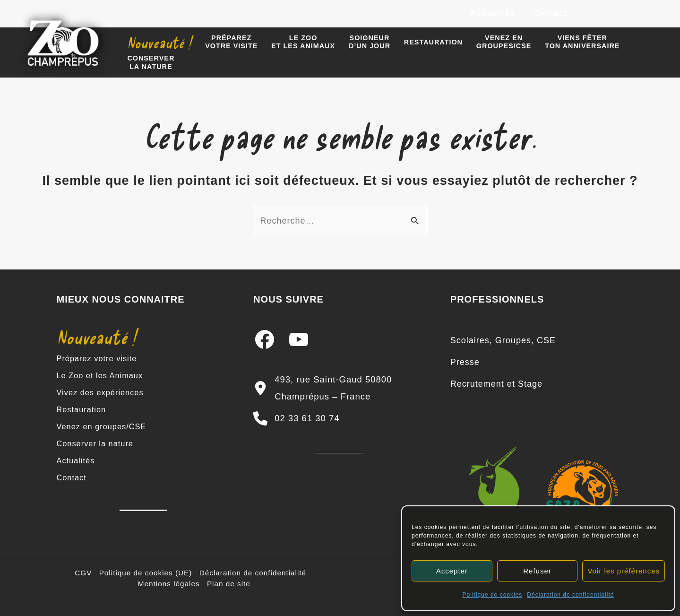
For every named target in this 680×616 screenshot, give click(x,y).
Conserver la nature (99, 443)
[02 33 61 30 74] (296, 418)
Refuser (537, 571)
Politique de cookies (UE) (146, 573)
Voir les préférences (624, 571)
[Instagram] (614, 14)
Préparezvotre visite (231, 42)
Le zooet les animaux (303, 42)
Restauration (433, 42)
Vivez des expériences (104, 392)
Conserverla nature (151, 62)
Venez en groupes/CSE (106, 426)
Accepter (452, 571)
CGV (83, 573)
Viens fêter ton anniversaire (582, 42)
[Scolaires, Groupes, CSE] (503, 340)
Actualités (493, 13)
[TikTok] (656, 14)
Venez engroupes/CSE (504, 42)
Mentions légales (169, 584)
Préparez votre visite (100, 358)
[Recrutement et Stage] (496, 384)
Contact (550, 13)
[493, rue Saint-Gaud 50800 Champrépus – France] (340, 388)
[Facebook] (593, 14)
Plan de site (229, 584)
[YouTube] (635, 14)
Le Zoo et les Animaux (104, 375)
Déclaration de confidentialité (570, 595)
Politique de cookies (493, 595)
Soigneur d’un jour (370, 42)
